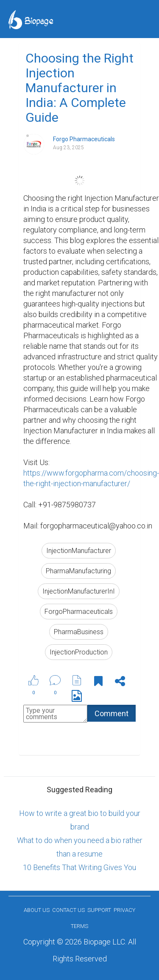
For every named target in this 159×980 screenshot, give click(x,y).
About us (37, 910)
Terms (79, 926)
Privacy (124, 910)
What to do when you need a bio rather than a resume (80, 847)
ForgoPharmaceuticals (79, 612)
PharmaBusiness (79, 632)
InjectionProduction (79, 652)
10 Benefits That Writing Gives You (79, 867)
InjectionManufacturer (79, 551)
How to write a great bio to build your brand (80, 820)
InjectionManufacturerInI (79, 591)
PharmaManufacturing (78, 571)
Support (99, 910)
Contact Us (68, 910)
